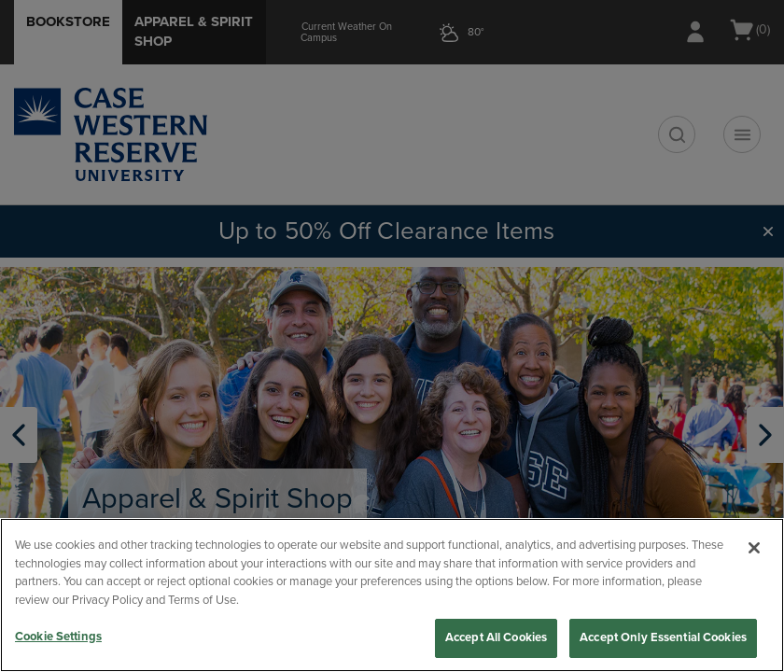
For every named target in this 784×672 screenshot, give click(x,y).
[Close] (754, 548)
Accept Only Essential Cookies (663, 637)
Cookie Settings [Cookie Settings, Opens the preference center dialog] (58, 637)
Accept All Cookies (496, 637)
